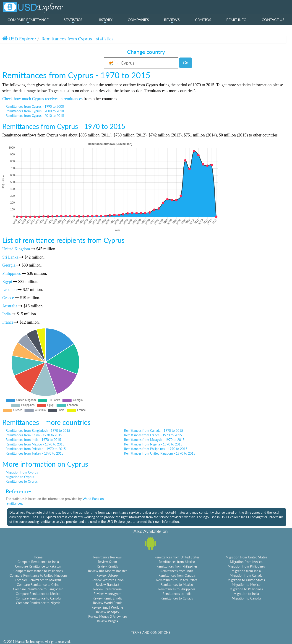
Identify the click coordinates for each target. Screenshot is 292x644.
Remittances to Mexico (177, 585)
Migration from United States (246, 557)
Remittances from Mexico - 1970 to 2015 (35, 444)
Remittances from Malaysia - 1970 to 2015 (154, 440)
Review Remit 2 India (107, 598)
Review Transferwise (107, 589)
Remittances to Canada (177, 598)
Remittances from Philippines (177, 566)
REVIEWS (172, 21)
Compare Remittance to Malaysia (38, 580)
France (8, 322)
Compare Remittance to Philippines (38, 571)
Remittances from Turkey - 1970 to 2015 (35, 453)
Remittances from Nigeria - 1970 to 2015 (153, 444)
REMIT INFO (236, 20)
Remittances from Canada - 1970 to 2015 (154, 431)
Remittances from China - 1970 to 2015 (34, 435)
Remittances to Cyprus (22, 481)
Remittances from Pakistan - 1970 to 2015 (36, 449)
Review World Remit (107, 603)
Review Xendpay (108, 612)
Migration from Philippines (246, 566)
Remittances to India (177, 594)
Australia (10, 306)
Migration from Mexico (246, 562)
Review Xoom (107, 562)
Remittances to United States (177, 580)
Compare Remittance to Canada (38, 598)
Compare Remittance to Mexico (38, 594)
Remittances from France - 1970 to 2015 (153, 435)
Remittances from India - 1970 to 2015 (33, 440)
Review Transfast (108, 585)
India (7, 314)
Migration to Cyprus (20, 477)
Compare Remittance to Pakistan (38, 566)
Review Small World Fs (107, 607)
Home (38, 557)
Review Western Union (108, 580)
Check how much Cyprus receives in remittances (42, 99)
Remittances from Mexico (177, 562)
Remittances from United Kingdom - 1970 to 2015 (160, 453)
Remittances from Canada (177, 575)
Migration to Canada (246, 598)
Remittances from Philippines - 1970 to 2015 (156, 449)
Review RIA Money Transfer (107, 571)
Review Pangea (107, 621)
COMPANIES (138, 20)
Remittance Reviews (107, 557)
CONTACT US (273, 20)
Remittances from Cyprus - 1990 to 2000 (35, 106)
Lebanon (9, 290)
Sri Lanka (10, 257)
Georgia (9, 265)
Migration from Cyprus (22, 472)
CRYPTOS (203, 20)
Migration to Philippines (246, 589)
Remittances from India (177, 571)
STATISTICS (73, 21)
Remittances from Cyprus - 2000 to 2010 (35, 111)
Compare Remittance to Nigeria (38, 603)
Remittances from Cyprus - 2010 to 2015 (35, 116)
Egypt (7, 282)
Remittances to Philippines (177, 589)
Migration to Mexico (246, 585)
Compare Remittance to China (38, 585)
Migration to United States (246, 580)
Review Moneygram (107, 594)
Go (186, 63)
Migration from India (246, 571)
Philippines (12, 273)
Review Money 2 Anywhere (108, 617)
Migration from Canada (246, 575)
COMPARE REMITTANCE (28, 21)
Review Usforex (107, 575)
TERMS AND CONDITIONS (151, 632)
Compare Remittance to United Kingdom (38, 575)
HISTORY (105, 21)
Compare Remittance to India (38, 562)
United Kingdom (16, 249)
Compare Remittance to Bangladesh (38, 589)
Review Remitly (107, 566)
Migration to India (246, 594)
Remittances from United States (177, 557)
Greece (8, 298)
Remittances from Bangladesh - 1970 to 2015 (38, 431)
